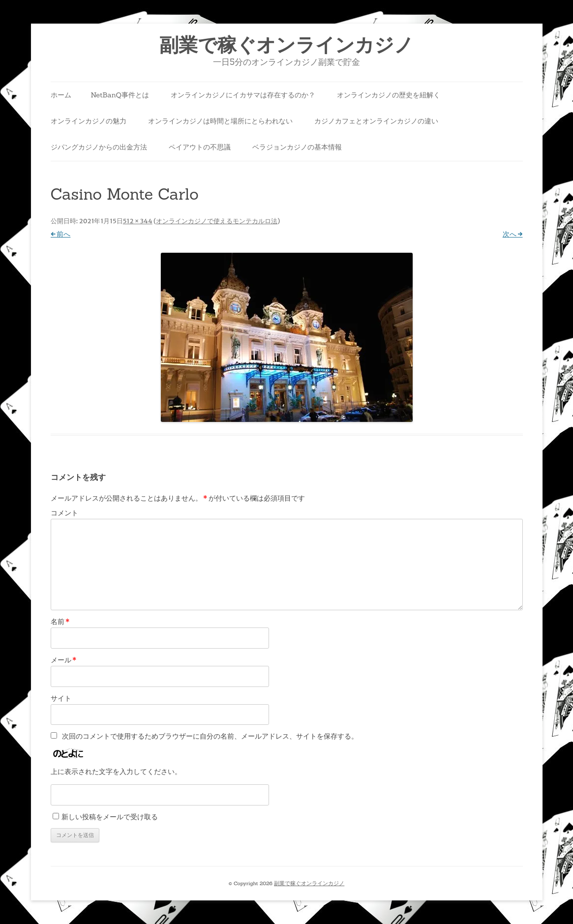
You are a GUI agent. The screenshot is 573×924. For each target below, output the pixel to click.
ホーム (61, 95)
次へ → (513, 234)
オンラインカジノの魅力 (89, 121)
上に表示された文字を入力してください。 (116, 772)
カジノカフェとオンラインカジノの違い (376, 121)
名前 (60, 622)
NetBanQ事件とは (120, 95)
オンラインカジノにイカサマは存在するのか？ (243, 95)
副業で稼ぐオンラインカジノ (286, 45)
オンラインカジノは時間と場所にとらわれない (220, 121)
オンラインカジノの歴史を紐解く (389, 95)
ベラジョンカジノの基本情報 (297, 147)
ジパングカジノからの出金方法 (99, 147)
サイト (61, 698)
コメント (64, 513)
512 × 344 (138, 221)
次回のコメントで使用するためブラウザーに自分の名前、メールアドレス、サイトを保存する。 (210, 736)
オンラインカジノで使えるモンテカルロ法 (217, 221)
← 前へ (61, 234)
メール (64, 660)
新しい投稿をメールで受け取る (110, 817)
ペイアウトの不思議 (200, 147)
